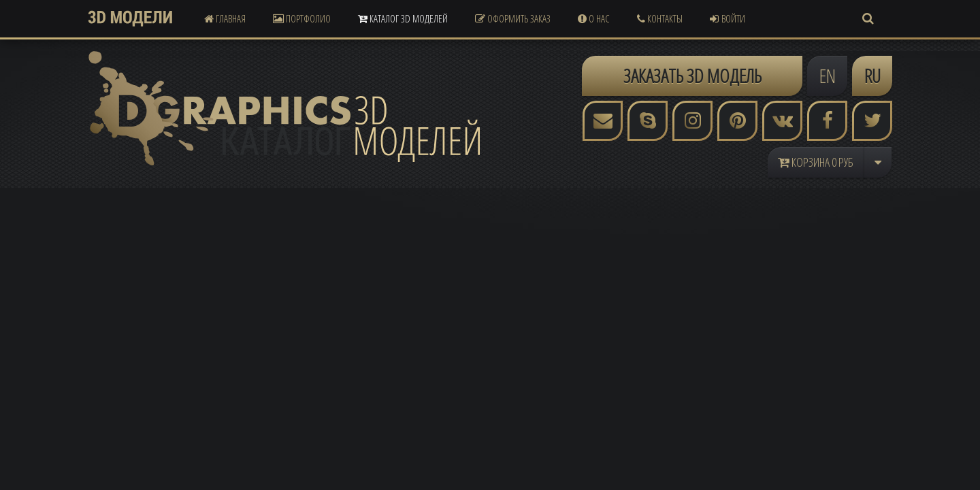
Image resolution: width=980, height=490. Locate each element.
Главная (225, 18)
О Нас (594, 18)
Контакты (660, 18)
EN (828, 76)
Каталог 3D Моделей (403, 18)
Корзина (816, 162)
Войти (728, 18)
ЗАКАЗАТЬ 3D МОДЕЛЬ (692, 76)
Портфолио (302, 18)
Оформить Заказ (513, 18)
